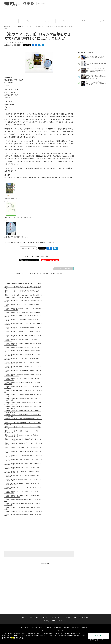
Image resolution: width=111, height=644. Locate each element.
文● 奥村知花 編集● (11, 45)
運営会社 (49, 626)
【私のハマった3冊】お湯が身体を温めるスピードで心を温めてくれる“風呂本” (23, 460)
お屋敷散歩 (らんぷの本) (13, 198)
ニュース (46, 21)
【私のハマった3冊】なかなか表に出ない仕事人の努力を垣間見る (22, 348)
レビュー (28, 21)
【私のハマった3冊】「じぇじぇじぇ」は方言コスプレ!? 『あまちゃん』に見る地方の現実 (23, 403)
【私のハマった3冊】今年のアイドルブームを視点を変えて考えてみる (23, 448)
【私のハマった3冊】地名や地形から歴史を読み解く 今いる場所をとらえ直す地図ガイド (23, 344)
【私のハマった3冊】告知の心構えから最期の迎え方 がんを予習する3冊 (23, 508)
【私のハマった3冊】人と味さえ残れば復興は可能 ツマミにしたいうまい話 (23, 395)
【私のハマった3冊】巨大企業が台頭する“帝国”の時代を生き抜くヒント (23, 420)
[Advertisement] (55, 12)
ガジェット (65, 21)
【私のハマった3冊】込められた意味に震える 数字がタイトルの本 (23, 313)
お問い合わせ (58, 626)
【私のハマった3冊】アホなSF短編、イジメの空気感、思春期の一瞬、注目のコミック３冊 (23, 472)
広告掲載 (67, 626)
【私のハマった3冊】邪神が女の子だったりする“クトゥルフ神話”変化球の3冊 (23, 324)
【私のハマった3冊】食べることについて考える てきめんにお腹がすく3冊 (23, 428)
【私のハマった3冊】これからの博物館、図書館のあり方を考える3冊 (23, 292)
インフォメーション (20, 26)
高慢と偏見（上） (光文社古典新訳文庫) (18, 218)
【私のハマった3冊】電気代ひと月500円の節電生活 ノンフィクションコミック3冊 (23, 504)
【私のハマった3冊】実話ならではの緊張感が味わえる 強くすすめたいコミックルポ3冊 (23, 440)
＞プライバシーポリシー (98, 640)
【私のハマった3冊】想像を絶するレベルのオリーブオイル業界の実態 (23, 391)
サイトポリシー (25, 626)
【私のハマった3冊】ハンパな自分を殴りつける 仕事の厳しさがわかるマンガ (23, 316)
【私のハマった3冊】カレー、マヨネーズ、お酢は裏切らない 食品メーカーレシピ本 (23, 336)
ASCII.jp (47, 619)
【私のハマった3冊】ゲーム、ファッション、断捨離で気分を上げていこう (23, 305)
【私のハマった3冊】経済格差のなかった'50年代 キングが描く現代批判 (23, 500)
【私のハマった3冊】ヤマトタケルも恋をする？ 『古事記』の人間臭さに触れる (23, 340)
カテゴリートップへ (63, 269)
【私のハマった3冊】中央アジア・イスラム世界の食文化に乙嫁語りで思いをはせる (23, 355)
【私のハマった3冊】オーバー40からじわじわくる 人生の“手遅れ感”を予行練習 (22, 383)
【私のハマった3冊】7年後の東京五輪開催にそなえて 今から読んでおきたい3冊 (23, 424)
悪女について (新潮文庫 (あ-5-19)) (16, 237)
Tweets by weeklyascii (45, 563)
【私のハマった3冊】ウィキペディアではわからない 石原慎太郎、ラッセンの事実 (23, 416)
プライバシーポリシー (38, 626)
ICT (75, 616)
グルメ (59, 616)
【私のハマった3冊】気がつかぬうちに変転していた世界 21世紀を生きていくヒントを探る (23, 309)
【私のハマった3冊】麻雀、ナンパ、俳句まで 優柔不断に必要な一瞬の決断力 (23, 359)
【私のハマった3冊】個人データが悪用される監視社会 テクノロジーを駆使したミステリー (23, 328)
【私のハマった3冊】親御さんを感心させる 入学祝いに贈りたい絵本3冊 (23, 515)
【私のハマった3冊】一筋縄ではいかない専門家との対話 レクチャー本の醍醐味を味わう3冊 (23, 436)
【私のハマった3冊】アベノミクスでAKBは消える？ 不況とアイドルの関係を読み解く (23, 379)
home (7, 26)
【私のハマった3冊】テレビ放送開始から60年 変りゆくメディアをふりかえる (23, 320)
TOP (9, 21)
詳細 (12, 638)
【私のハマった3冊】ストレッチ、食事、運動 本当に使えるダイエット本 (23, 452)
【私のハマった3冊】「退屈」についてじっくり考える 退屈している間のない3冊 (23, 488)
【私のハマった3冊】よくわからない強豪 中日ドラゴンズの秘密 (22, 298)
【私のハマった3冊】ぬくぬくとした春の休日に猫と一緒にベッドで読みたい (23, 301)
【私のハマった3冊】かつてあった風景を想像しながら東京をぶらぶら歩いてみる (23, 456)
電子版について (86, 626)
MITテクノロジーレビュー (60, 619)
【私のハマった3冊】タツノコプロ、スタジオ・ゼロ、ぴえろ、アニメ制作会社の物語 (23, 492)
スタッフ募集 (75, 626)
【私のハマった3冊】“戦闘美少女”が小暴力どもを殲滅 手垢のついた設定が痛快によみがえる (23, 375)
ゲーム (83, 21)
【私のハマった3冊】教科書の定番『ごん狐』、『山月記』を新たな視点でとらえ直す (23, 468)
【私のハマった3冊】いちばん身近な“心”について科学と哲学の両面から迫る (23, 444)
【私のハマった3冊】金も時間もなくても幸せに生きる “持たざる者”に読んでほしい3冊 (22, 484)
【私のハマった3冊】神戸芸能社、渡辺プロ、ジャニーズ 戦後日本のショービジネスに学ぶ (23, 363)
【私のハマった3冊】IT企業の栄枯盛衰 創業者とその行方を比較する (23, 295)
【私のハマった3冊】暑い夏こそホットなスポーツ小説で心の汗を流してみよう (23, 387)
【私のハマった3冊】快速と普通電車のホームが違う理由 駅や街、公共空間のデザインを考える (23, 496)
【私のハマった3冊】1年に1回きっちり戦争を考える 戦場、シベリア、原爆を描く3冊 (23, 407)
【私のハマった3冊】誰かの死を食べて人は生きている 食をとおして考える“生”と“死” (23, 411)
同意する (98, 636)
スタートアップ (67, 616)
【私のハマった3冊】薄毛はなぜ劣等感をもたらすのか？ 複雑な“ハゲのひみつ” (23, 371)
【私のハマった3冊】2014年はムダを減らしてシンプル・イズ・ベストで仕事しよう (23, 480)
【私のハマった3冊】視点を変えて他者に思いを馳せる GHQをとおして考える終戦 (23, 399)
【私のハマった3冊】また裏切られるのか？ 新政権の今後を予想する (23, 332)
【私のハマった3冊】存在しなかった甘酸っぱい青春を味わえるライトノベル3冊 (23, 476)
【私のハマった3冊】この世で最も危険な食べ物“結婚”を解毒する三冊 (23, 351)
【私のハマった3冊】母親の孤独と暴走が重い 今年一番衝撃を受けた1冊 (23, 288)
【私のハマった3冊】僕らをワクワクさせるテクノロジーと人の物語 (23, 512)
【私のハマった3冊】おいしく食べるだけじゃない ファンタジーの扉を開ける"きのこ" (23, 432)
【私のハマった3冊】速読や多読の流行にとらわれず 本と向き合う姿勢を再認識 (23, 367)
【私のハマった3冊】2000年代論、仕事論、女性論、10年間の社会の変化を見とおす (23, 464)
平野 (19, 45)
